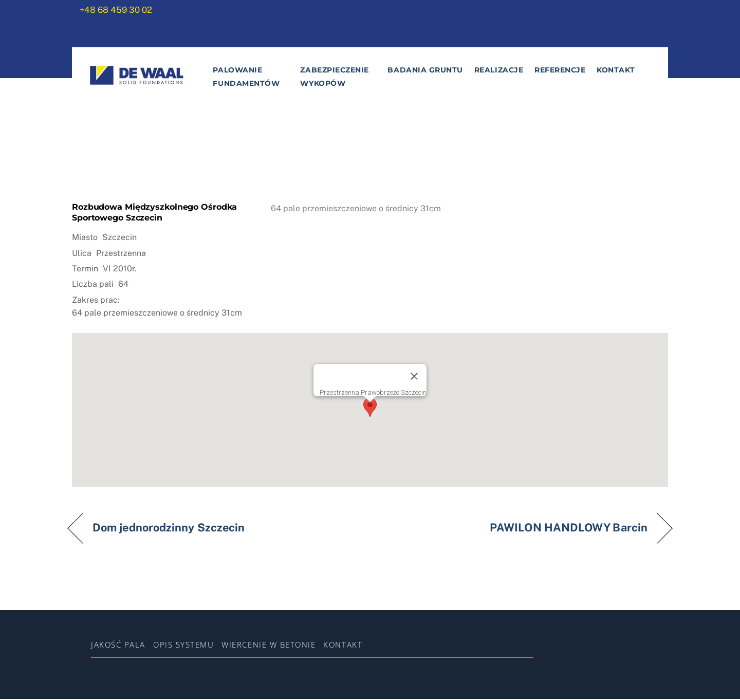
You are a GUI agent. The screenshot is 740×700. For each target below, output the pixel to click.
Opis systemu (183, 645)
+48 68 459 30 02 (116, 10)
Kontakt (616, 71)
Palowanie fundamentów (246, 78)
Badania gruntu (425, 71)
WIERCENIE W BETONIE (269, 645)
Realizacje (498, 71)
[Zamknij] (414, 377)
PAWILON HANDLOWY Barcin (569, 529)
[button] (370, 408)
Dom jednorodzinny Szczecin (169, 529)
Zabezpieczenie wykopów (335, 78)
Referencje (559, 71)
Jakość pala (118, 645)
